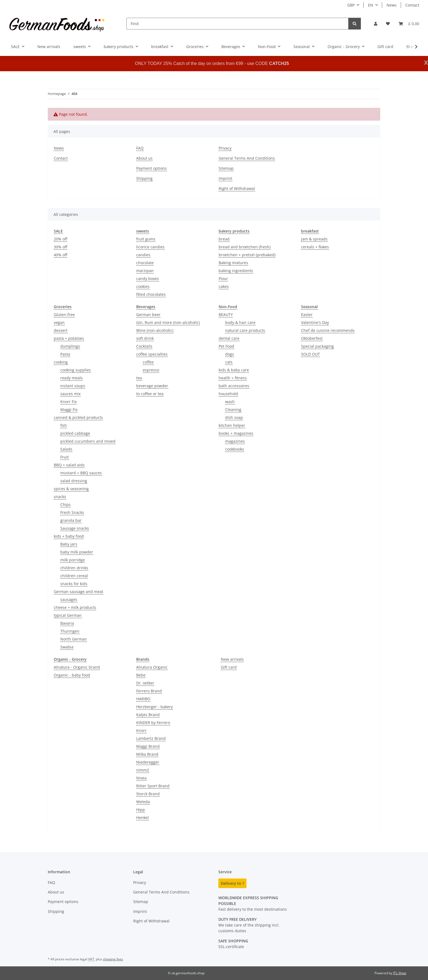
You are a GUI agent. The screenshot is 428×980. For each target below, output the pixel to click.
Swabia (67, 647)
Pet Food (226, 346)
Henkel (142, 817)
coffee (148, 362)
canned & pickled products (78, 417)
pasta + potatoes (69, 338)
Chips (66, 504)
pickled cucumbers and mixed (88, 441)
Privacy (225, 148)
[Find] (237, 24)
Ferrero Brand (149, 691)
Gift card (229, 667)
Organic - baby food (72, 675)
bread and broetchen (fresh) (245, 247)
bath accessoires (234, 386)
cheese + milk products (75, 607)
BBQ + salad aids (69, 465)
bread (224, 239)
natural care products (245, 330)
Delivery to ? (232, 883)
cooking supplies (76, 370)
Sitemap (226, 168)
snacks (60, 497)
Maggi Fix (69, 409)
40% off (60, 255)
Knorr (141, 730)
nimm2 (143, 770)
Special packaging (317, 346)
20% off (60, 239)
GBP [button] (351, 5)
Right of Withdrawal (237, 188)
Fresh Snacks (72, 512)
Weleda (143, 802)
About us (144, 158)
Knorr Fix (69, 402)
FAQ (140, 148)
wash (230, 402)
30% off (60, 247)
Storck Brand (148, 794)
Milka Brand (147, 754)
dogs (230, 354)
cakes (224, 286)
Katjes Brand (148, 715)
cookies (143, 286)
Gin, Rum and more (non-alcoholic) (168, 322)
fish (64, 425)
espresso (151, 370)
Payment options (151, 168)
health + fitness (233, 378)
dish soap (234, 417)
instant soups (73, 386)
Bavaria (67, 623)
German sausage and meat (78, 592)
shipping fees (113, 959)
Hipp (141, 810)
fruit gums (146, 239)
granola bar (71, 520)
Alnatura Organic (152, 667)
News (392, 5)
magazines (235, 441)
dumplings (70, 346)
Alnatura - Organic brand (77, 667)
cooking (61, 362)
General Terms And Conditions (247, 158)
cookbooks (235, 449)
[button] (376, 24)
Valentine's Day (315, 322)
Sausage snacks (75, 528)
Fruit (65, 457)
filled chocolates (151, 294)
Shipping (144, 178)
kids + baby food (69, 536)
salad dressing (74, 481)
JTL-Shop (400, 973)
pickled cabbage (75, 433)
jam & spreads (314, 239)
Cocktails (144, 346)
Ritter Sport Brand (153, 786)
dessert (61, 330)
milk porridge (73, 560)
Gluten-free (64, 315)
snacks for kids (74, 584)
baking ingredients (236, 271)
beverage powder (152, 386)
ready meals (72, 378)
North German (74, 639)
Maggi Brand (148, 746)
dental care (229, 338)
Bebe (141, 675)
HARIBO (143, 699)
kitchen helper (232, 425)
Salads (66, 449)
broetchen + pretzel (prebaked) (247, 255)
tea (139, 378)
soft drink (145, 338)
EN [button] (371, 5)
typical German (68, 615)
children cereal (74, 576)
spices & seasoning (71, 489)
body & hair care (240, 322)
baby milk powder (77, 552)
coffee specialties (152, 354)
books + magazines (236, 433)
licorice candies (150, 247)
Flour (223, 278)
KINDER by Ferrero (153, 723)
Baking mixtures (233, 263)
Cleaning (233, 409)
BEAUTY (226, 315)
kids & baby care (234, 370)
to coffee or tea (150, 394)
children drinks (74, 568)
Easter (307, 315)
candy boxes (148, 278)
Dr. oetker (145, 683)
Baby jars (69, 544)
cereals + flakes (315, 247)
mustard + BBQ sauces (81, 473)
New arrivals (232, 659)
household (228, 394)
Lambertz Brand (151, 738)
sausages (69, 599)
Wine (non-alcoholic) (155, 330)
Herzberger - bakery (154, 707)
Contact (412, 5)
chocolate (145, 263)
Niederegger (148, 762)
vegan (59, 322)
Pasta (65, 354)
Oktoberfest (312, 338)
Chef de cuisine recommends (328, 330)
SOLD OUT (310, 354)
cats (229, 362)
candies (143, 255)
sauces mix (70, 394)
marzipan (145, 271)
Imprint (225, 178)
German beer (148, 315)
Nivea (141, 778)
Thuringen (70, 631)
